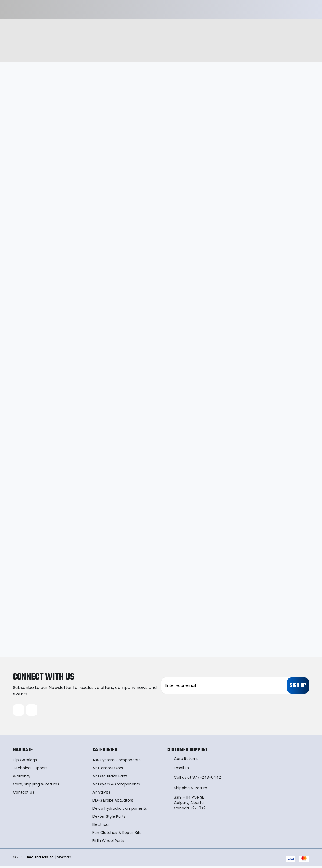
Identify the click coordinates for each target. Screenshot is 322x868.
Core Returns (186, 760)
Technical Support (30, 770)
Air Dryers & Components (116, 786)
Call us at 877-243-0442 (197, 779)
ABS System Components (117, 762)
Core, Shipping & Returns (36, 786)
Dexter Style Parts (109, 818)
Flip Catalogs (25, 762)
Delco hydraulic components (120, 810)
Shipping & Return (191, 790)
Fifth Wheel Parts (108, 842)
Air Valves (101, 794)
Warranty (22, 778)
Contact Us (24, 794)
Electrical (101, 826)
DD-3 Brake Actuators (113, 802)
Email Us (182, 770)
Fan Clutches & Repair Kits (117, 834)
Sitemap (64, 859)
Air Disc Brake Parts (110, 778)
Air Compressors (108, 770)
